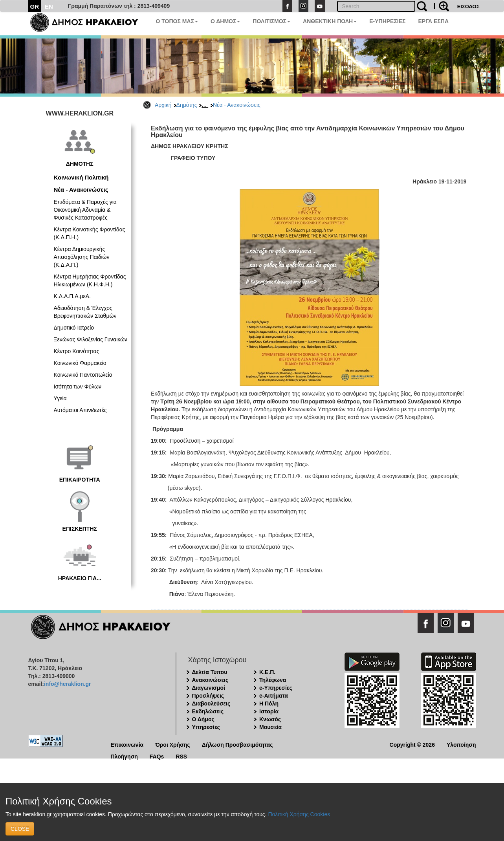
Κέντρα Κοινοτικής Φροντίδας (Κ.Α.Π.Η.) (90, 233)
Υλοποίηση (461, 744)
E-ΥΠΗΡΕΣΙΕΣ (387, 21)
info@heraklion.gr (67, 684)
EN (49, 6)
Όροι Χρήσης (173, 744)
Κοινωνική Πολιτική (81, 177)
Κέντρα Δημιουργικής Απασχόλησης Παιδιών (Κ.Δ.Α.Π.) (82, 257)
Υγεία (60, 398)
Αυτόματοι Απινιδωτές (80, 410)
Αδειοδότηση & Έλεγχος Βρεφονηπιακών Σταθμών (85, 312)
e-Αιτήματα (274, 696)
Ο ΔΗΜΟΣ (225, 21)
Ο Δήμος (203, 719)
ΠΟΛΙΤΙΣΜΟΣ (271, 21)
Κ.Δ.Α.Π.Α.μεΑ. (72, 296)
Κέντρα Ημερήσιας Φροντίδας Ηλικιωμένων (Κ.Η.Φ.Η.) (90, 280)
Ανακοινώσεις (210, 680)
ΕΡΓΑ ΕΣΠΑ (433, 21)
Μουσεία (270, 727)
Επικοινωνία (127, 744)
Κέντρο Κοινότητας (77, 351)
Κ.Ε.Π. (267, 672)
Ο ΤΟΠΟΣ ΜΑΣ (177, 21)
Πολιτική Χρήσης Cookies (299, 814)
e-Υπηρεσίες (276, 688)
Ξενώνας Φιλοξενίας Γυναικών (91, 339)
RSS (181, 756)
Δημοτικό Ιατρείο (74, 328)
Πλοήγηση (124, 756)
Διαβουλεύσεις (211, 704)
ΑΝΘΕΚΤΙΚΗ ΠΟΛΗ (330, 21)
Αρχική (163, 105)
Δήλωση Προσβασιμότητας (237, 744)
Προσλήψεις (208, 696)
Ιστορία (269, 711)
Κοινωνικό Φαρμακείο (80, 363)
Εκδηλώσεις (208, 711)
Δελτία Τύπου (210, 672)
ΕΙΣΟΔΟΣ (468, 6)
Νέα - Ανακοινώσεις (237, 105)
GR (35, 6)
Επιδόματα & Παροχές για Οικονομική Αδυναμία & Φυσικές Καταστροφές (85, 210)
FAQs (157, 756)
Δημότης (187, 105)
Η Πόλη (269, 704)
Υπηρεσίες (206, 727)
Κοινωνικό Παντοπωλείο (83, 375)
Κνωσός (270, 719)
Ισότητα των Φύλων (78, 387)
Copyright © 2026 (412, 744)
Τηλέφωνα (273, 680)
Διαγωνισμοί (209, 688)
